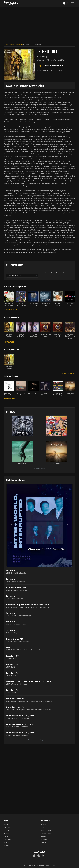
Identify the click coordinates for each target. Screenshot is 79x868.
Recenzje (19, 44)
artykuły (6, 842)
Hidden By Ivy (22, 464)
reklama (43, 836)
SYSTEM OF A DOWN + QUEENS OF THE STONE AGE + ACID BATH (28, 681)
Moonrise (57, 464)
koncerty (7, 827)
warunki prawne (46, 830)
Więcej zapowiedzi (40, 469)
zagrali (6, 836)
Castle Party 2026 (13, 656)
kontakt (43, 842)
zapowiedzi (7, 830)
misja (42, 827)
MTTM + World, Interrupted (16, 588)
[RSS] (43, 856)
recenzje (7, 833)
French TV (57, 438)
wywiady (6, 845)
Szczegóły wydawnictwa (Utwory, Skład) (25, 85)
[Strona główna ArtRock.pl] (11, 3)
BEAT (8, 647)
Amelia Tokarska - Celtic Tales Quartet (20, 716)
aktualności (7, 824)
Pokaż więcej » (10, 309)
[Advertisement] (39, 24)
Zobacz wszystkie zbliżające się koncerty (39, 740)
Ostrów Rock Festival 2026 (16, 699)
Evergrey (23, 438)
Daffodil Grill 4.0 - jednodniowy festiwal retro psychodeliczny (28, 605)
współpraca (45, 839)
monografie (8, 839)
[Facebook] (34, 856)
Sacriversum (11, 570)
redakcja (43, 824)
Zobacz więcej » (10, 399)
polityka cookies (46, 833)
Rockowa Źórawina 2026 (15, 639)
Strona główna (9, 44)
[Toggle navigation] (72, 3)
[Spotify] (39, 856)
